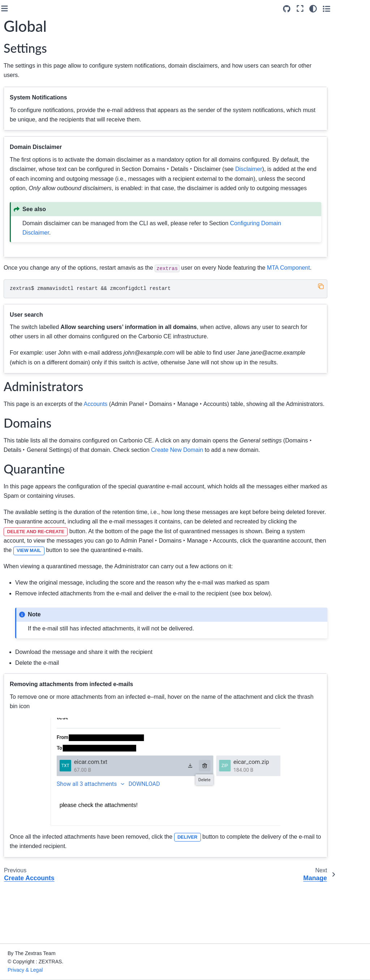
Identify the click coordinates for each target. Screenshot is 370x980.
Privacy (24, 305)
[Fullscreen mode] (331, 9)
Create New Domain (44, 185)
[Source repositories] (318, 9)
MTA (20, 282)
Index (16, 397)
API (14, 357)
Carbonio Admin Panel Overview (41, 158)
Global (29, 228)
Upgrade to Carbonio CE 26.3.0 (34, 86)
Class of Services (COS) (35, 267)
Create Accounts (40, 216)
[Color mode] (344, 9)
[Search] (37, 52)
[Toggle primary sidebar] (87, 8)
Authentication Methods (37, 201)
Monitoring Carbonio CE (33, 341)
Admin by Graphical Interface (33, 137)
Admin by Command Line (33, 321)
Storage (24, 294)
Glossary (20, 368)
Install (16, 122)
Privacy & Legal (97, 970)
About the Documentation (39, 380)
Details (29, 251)
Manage (30, 239)
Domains (26, 173)
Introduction (23, 70)
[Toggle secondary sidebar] (358, 9)
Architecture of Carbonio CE (26, 106)
